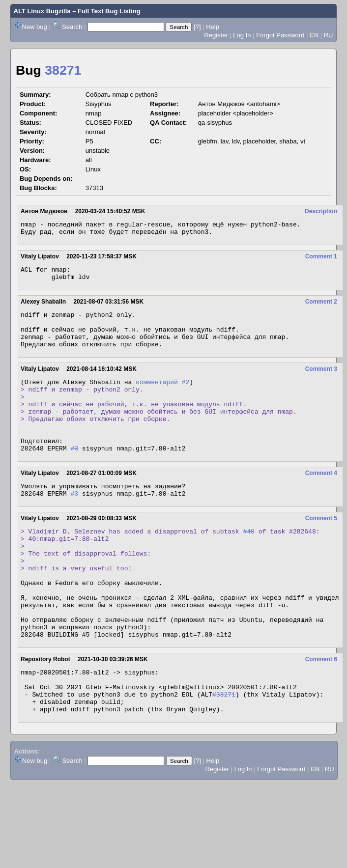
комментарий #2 (162, 396)
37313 (94, 188)
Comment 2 (321, 308)
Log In (242, 35)
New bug (35, 27)
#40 (248, 563)
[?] (197, 27)
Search (72, 27)
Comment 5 (321, 549)
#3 (74, 476)
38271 (63, 70)
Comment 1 (321, 259)
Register (216, 35)
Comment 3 (321, 382)
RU (329, 35)
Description (321, 211)
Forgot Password (280, 35)
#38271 (224, 753)
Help (213, 27)
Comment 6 (321, 712)
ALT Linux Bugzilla (42, 11)
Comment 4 (321, 501)
